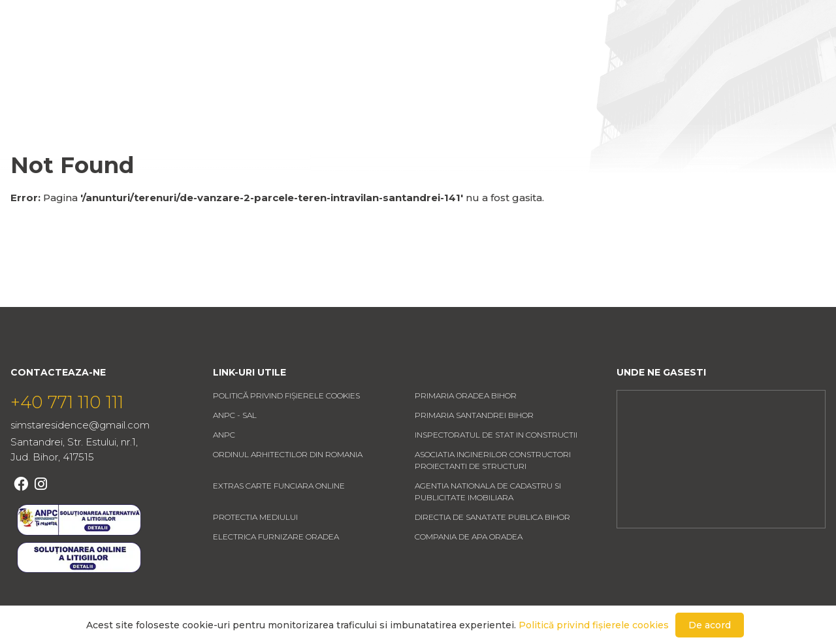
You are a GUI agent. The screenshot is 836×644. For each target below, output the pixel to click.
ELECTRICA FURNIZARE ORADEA (276, 576)
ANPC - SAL (235, 454)
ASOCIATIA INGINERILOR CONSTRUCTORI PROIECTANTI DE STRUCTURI (493, 499)
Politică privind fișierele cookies (286, 435)
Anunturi (311, 50)
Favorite (754, 50)
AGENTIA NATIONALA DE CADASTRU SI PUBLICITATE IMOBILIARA (488, 531)
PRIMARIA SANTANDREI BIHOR (474, 454)
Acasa (236, 50)
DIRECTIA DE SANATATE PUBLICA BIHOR (492, 556)
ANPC (224, 474)
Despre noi (402, 50)
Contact (490, 50)
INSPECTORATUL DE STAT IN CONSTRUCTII (496, 474)
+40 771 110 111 (67, 442)
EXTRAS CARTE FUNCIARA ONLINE (279, 525)
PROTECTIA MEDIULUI (255, 556)
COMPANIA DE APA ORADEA (469, 576)
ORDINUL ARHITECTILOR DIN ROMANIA (288, 493)
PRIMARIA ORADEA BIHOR (466, 435)
